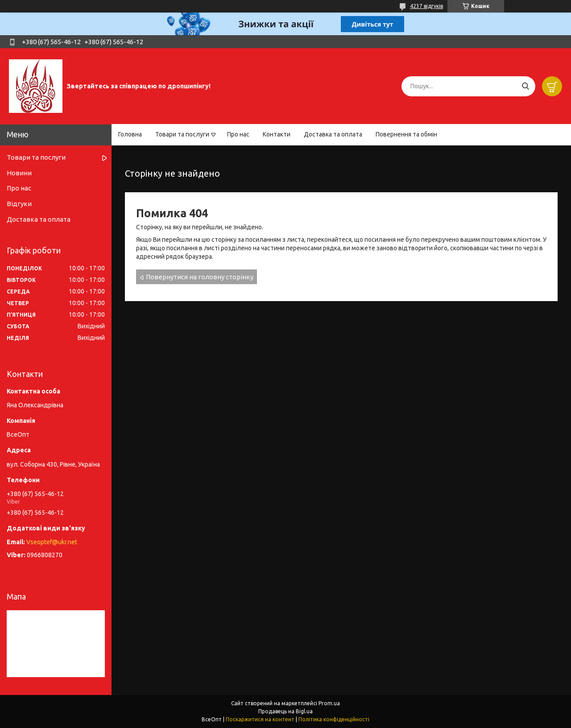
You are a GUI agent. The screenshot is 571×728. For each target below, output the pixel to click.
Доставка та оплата (333, 134)
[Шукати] (525, 86)
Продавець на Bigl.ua (285, 711)
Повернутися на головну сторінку (200, 277)
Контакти (277, 134)
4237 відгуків (426, 6)
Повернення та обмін (406, 134)
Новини (19, 173)
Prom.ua (329, 703)
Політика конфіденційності (334, 719)
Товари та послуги (182, 134)
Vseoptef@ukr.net (52, 542)
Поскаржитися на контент (260, 719)
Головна (130, 134)
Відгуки (19, 204)
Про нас (238, 134)
